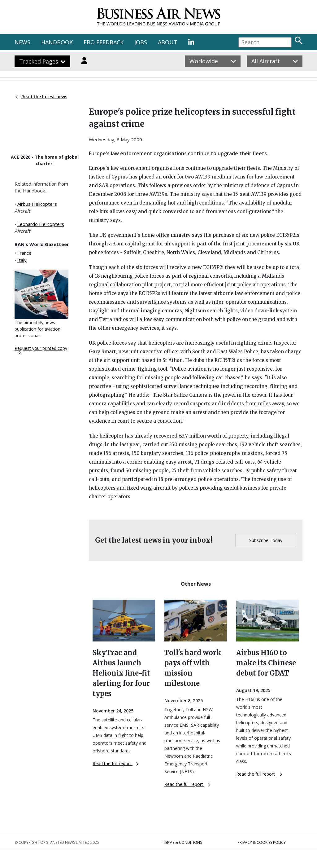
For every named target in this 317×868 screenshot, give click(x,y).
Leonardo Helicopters (41, 224)
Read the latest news (41, 97)
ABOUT (168, 42)
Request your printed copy (41, 350)
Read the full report (116, 763)
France (24, 253)
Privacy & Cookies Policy (262, 842)
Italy (22, 260)
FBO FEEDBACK (104, 42)
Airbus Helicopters (37, 204)
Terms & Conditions (182, 842)
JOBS (141, 42)
